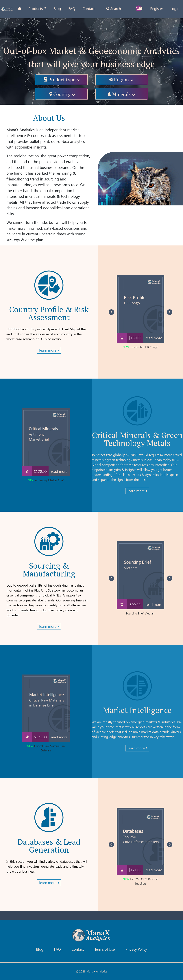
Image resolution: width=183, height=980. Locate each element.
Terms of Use (105, 949)
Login (175, 8)
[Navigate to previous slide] (111, 312)
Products (36, 8)
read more (154, 338)
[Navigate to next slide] (170, 312)
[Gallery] (141, 312)
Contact (89, 8)
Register (157, 8)
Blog (57, 8)
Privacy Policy (136, 949)
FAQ (72, 8)
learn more (48, 350)
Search (116, 8)
